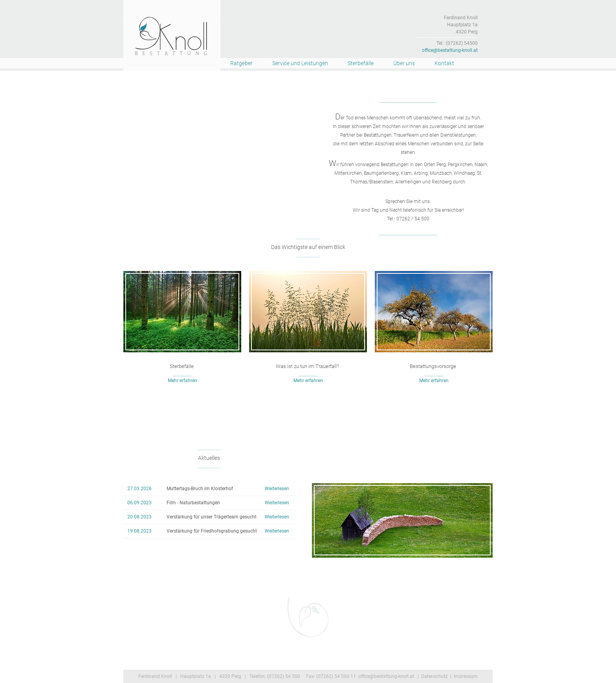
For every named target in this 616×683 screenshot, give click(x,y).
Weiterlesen (277, 489)
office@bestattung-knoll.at (450, 50)
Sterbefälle (361, 63)
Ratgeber (241, 63)
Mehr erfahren (182, 381)
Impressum (466, 676)
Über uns (404, 63)
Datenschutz (434, 676)
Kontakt (444, 63)
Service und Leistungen (300, 63)
